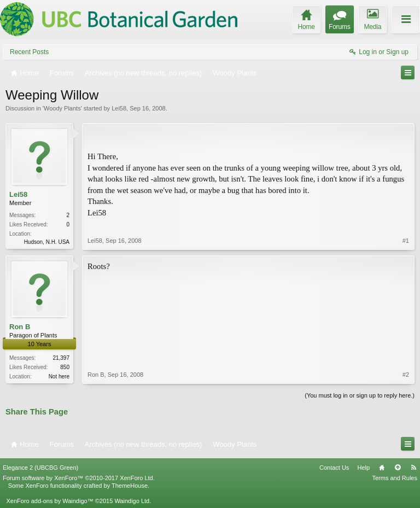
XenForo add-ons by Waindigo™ (49, 501)
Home (382, 468)
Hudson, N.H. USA (47, 242)
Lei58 (119, 108)
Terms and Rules (395, 478)
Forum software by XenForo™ (79, 478)
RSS (413, 468)
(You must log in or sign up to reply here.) (360, 395)
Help (363, 468)
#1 (406, 241)
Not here (59, 376)
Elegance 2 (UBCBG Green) (40, 468)
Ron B (20, 327)
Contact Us (334, 468)
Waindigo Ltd (132, 501)
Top (398, 468)
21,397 (61, 358)
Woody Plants (62, 108)
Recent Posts (29, 52)
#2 (406, 375)
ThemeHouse (130, 486)
